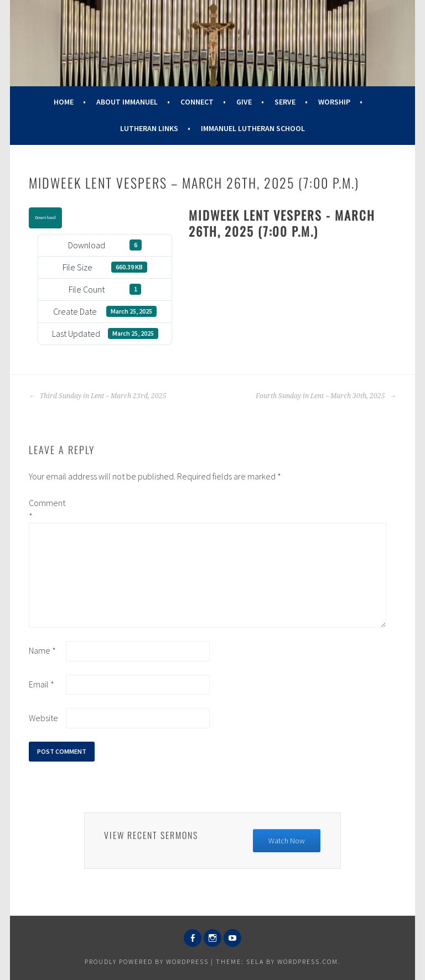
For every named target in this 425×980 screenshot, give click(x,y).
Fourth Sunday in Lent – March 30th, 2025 (326, 396)
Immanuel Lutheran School (253, 128)
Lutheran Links (149, 128)
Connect (197, 102)
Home (64, 102)
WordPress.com (308, 961)
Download (45, 217)
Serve (285, 102)
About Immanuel (127, 102)
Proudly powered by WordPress (147, 961)
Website (43, 718)
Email (42, 684)
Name (42, 650)
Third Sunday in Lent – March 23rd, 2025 (98, 396)
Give (244, 102)
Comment (46, 509)
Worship (334, 102)
